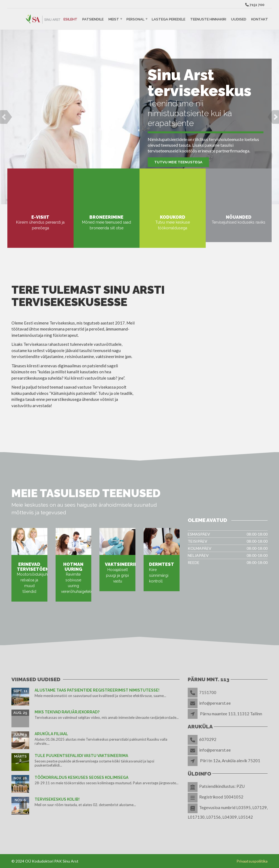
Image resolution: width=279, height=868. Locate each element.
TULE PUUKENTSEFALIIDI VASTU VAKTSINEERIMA (81, 756)
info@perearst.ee (215, 703)
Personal (135, 19)
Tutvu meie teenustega (178, 162)
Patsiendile (93, 19)
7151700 (208, 692)
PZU (241, 786)
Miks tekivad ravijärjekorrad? (67, 712)
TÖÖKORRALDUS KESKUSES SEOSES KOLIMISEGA (81, 777)
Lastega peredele (169, 19)
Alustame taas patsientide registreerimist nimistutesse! (97, 690)
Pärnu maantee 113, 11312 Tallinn (231, 714)
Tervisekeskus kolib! (57, 799)
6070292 (208, 739)
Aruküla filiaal (51, 734)
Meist (114, 19)
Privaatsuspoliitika (252, 861)
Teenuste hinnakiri (208, 19)
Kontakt (260, 19)
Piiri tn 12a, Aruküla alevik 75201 (230, 761)
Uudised (239, 19)
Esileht (70, 19)
